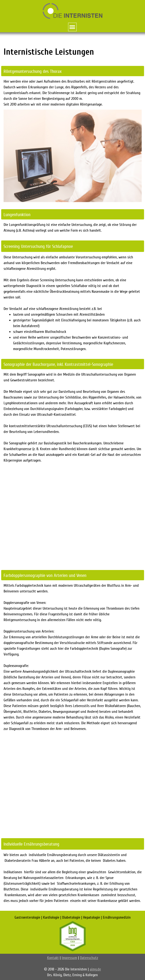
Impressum (69, 958)
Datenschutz (89, 958)
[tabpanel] (73, 52)
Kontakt (53, 958)
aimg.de (95, 969)
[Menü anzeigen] (72, 27)
